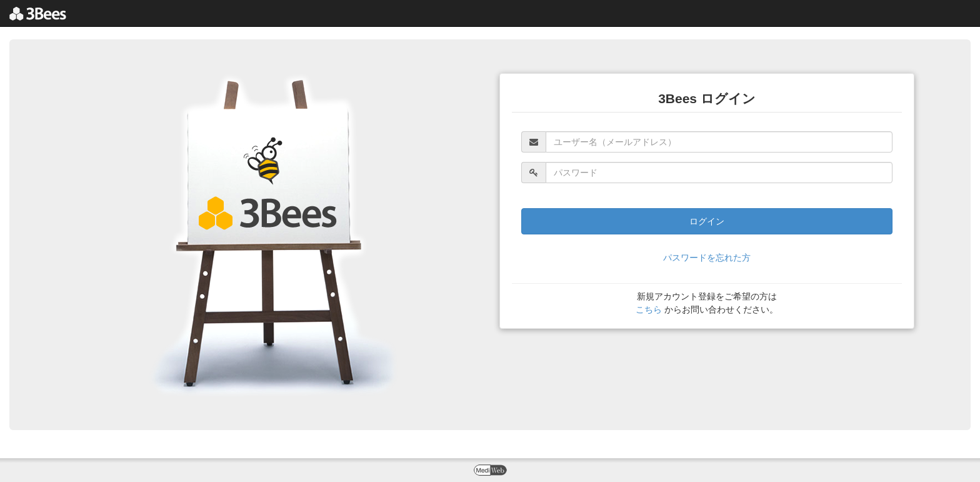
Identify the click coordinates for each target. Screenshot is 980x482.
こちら (649, 309)
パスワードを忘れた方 (707, 258)
